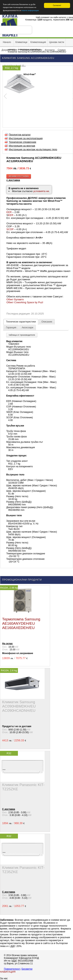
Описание (47, 322)
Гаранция (11, 328)
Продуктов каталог (20, 135)
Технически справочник (22, 142)
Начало (7, 42)
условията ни (41, 191)
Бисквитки (27, 969)
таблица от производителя (22, 335)
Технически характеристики (21, 322)
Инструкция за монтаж (22, 146)
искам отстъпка (19, 176)
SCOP (10, 229)
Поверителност (12, 969)
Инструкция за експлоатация (26, 138)
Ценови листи (57, 42)
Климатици (21, 42)
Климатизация (38, 42)
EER (9, 212)
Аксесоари (28, 328)
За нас (4, 978)
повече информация (30, 10)
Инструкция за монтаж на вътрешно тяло (33, 149)
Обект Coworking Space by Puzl (25, 302)
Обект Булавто (15, 299)
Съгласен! (57, 5)
